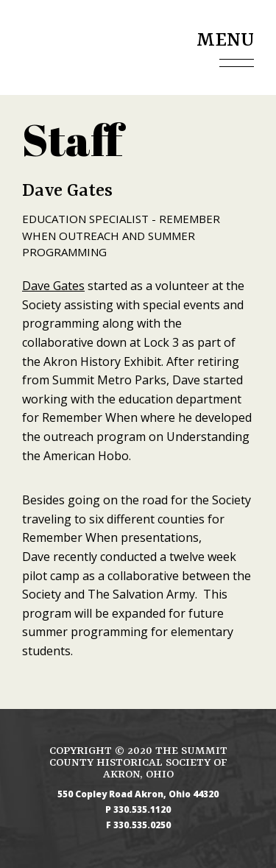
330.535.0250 (142, 825)
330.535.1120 (142, 810)
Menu (225, 40)
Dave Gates (53, 286)
